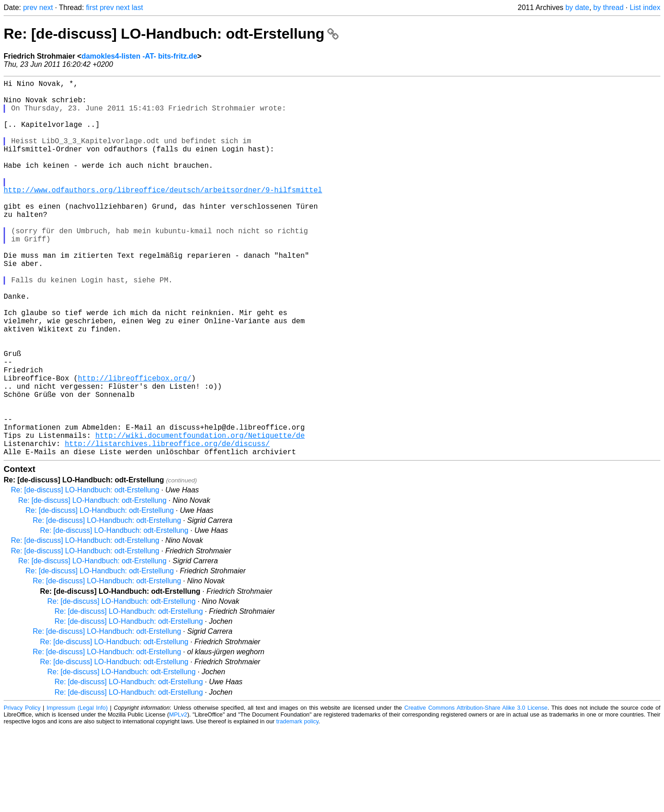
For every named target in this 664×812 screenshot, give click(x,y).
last (137, 8)
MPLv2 (178, 798)
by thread (608, 8)
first (92, 8)
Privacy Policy (22, 791)
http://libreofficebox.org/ (135, 445)
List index (645, 8)
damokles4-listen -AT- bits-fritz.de (139, 56)
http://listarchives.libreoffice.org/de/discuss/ (167, 525)
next (46, 8)
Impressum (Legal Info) (77, 791)
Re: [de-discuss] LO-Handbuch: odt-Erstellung (171, 34)
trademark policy (297, 805)
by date (577, 8)
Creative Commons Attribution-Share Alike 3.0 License (476, 791)
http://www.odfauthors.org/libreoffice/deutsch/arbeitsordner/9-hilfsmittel (163, 215)
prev (30, 8)
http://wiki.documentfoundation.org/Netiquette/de (200, 515)
